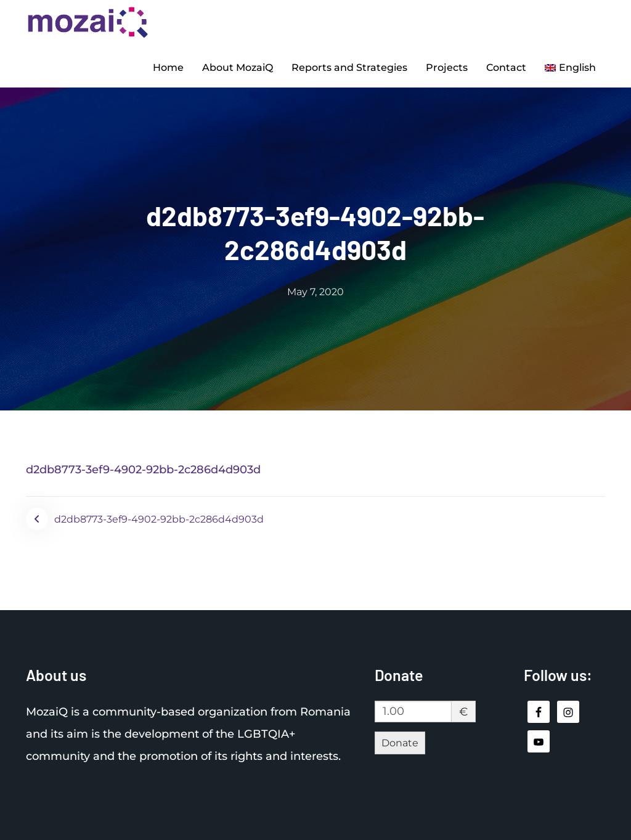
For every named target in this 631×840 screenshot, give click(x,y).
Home (168, 67)
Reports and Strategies (349, 67)
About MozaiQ (238, 67)
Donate (400, 741)
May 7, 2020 (315, 291)
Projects (447, 67)
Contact (506, 67)
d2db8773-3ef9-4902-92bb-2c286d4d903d (143, 468)
